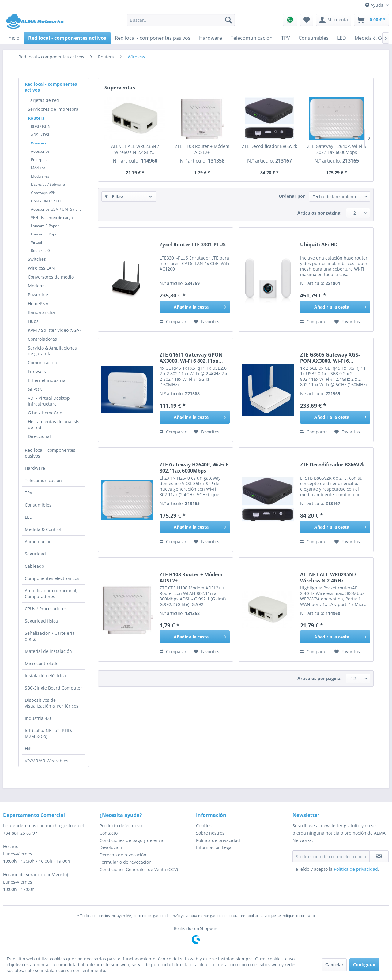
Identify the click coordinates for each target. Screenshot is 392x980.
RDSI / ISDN (41, 127)
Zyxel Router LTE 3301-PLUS (193, 245)
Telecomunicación (43, 480)
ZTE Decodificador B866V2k (269, 146)
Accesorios (40, 151)
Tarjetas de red (43, 100)
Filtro (114, 196)
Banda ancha (41, 312)
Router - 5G (41, 251)
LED (29, 517)
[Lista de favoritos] (307, 20)
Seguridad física (41, 621)
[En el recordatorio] (207, 322)
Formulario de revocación (126, 862)
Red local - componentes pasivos (50, 453)
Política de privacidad (218, 840)
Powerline (38, 295)
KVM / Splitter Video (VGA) (54, 330)
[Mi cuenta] (334, 20)
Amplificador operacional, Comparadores (51, 593)
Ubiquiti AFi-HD (319, 245)
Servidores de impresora (53, 109)
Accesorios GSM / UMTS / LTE (56, 209)
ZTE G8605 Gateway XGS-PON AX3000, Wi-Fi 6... (330, 358)
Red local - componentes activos (51, 87)
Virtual (36, 242)
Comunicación (42, 363)
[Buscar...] (181, 20)
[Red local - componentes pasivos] (153, 38)
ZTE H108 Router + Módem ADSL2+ (202, 149)
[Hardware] (211, 38)
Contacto (109, 833)
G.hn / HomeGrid (45, 413)
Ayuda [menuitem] (375, 5)
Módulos (38, 168)
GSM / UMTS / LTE (46, 201)
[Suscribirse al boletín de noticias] (379, 856)
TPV (28, 493)
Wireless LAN (41, 268)
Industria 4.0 (38, 718)
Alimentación (38, 542)
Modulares (40, 176)
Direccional (39, 436)
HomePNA (38, 303)
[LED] (342, 38)
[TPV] (286, 38)
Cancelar (334, 965)
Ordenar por (292, 196)
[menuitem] (181, 20)
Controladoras (42, 339)
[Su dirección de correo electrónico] (331, 856)
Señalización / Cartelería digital (50, 636)
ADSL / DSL (40, 135)
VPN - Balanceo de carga (52, 217)
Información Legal (214, 847)
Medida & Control (43, 529)
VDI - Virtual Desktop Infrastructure (49, 401)
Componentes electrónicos (52, 578)
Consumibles (38, 505)
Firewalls (37, 371)
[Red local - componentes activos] (67, 38)
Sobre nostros (210, 833)
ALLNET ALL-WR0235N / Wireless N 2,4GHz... (135, 149)
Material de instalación (48, 651)
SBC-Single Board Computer (53, 688)
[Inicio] (13, 38)
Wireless (39, 143)
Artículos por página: (319, 213)
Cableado (34, 566)
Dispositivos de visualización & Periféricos (52, 703)
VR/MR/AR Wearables (47, 761)
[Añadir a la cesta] (195, 307)
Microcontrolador (43, 663)
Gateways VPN (43, 193)
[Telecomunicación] (252, 38)
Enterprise (40, 160)
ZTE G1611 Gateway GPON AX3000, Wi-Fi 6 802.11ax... (191, 358)
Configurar (364, 965)
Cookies (204, 826)
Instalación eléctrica (45, 676)
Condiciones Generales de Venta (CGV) (139, 869)
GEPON (35, 389)
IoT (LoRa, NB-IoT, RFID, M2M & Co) (49, 733)
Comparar (173, 322)
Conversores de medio (51, 277)
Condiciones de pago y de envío (132, 840)
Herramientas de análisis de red (54, 425)
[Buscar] (228, 20)
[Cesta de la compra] (371, 20)
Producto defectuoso (121, 826)
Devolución (111, 847)
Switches (37, 259)
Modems (37, 286)
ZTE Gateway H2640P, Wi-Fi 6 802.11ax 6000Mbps (337, 149)
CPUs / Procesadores (46, 609)
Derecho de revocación (123, 855)
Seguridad (35, 554)
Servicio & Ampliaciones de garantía (52, 351)
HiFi (29, 748)
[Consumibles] (314, 38)
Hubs (33, 321)
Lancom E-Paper (45, 226)
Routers (36, 118)
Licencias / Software (48, 184)
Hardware (35, 468)
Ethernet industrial (47, 380)
